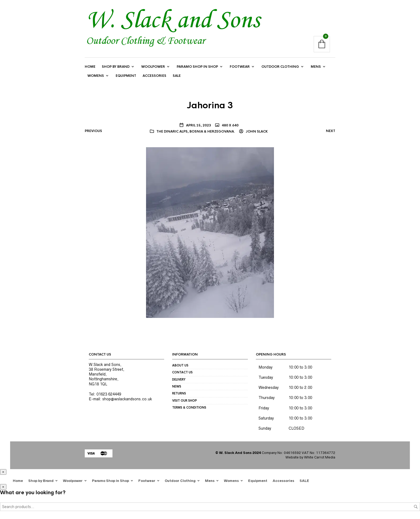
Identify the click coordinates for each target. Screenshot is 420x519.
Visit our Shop (185, 401)
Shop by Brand (116, 67)
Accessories (154, 76)
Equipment (126, 76)
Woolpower (153, 67)
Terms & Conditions (189, 408)
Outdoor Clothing (280, 67)
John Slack (256, 131)
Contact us (182, 373)
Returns (179, 394)
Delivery (179, 380)
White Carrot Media (320, 458)
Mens (316, 67)
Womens (96, 76)
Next (331, 131)
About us (180, 365)
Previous (93, 131)
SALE (177, 76)
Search (416, 507)
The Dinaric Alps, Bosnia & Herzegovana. (196, 131)
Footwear (240, 67)
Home (90, 67)
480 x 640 (230, 125)
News (177, 387)
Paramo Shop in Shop (197, 67)
